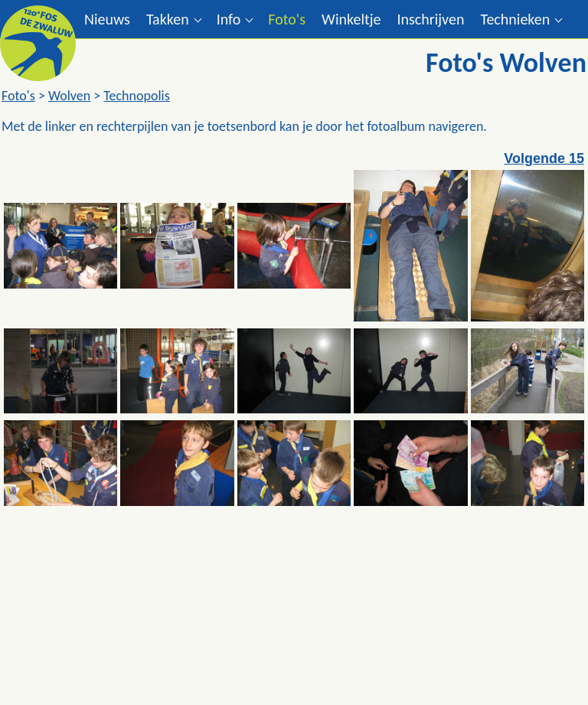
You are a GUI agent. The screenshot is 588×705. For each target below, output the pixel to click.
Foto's (287, 19)
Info (229, 19)
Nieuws (107, 19)
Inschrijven (430, 19)
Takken (168, 19)
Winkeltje (351, 19)
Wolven (69, 96)
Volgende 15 (544, 158)
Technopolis (136, 96)
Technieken (515, 19)
